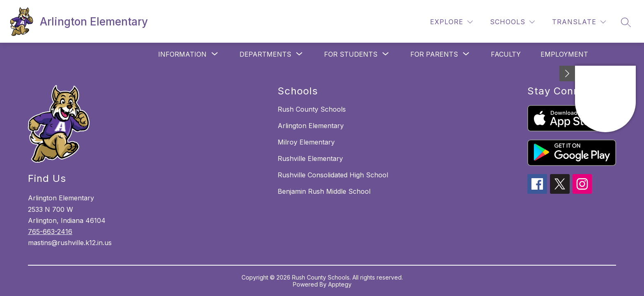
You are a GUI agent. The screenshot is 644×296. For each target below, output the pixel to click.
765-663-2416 (50, 232)
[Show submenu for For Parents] (434, 54)
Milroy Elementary (306, 142)
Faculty (506, 54)
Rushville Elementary (310, 158)
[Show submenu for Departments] (265, 54)
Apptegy (340, 284)
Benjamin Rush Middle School (324, 191)
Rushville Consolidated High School (333, 175)
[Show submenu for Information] (182, 54)
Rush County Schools (312, 109)
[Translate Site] (579, 22)
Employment (564, 54)
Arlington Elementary (311, 126)
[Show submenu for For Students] (351, 54)
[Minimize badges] (567, 73)
